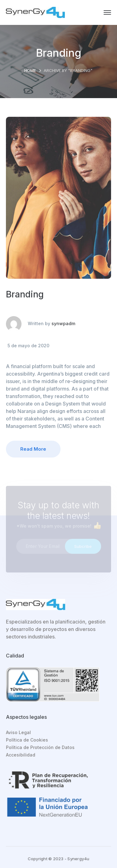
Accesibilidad (21, 755)
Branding (25, 294)
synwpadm (63, 323)
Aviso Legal (18, 732)
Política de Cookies (27, 740)
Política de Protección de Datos (40, 747)
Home (30, 70)
